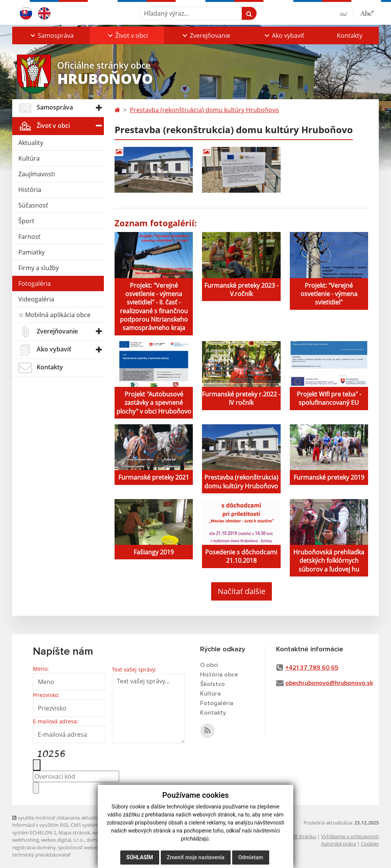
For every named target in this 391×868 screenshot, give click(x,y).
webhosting (26, 840)
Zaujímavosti (37, 174)
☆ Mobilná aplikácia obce (54, 315)
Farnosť (29, 237)
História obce (219, 675)
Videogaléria (36, 299)
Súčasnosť (33, 205)
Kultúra (29, 158)
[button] (51, 35)
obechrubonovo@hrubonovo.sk (329, 683)
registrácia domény (34, 847)
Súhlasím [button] (140, 857)
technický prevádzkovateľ (41, 855)
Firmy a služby (39, 268)
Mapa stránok (74, 833)
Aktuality (31, 143)
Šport (26, 221)
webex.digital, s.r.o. (63, 840)
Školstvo (212, 684)
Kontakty (350, 35)
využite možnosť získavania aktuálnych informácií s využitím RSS (59, 821)
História (30, 190)
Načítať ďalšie (242, 591)
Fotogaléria (35, 283)
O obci (209, 665)
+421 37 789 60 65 (312, 668)
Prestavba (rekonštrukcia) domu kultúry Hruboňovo (204, 110)
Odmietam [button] (251, 857)
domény (96, 840)
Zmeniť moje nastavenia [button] (196, 857)
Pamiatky (32, 252)
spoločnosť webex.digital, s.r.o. (92, 847)
